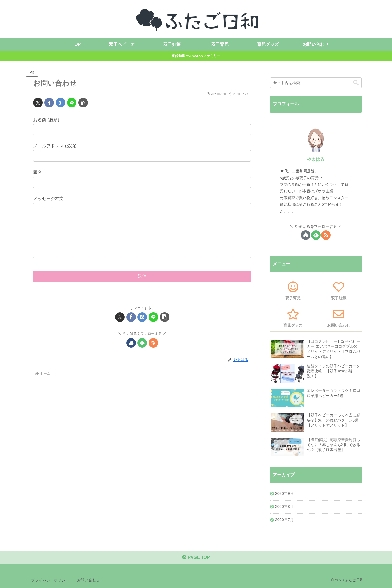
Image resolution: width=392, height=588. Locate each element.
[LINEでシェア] (72, 103)
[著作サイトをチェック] (131, 354)
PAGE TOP (196, 557)
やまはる (316, 159)
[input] (316, 83)
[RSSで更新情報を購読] (153, 354)
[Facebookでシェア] (49, 103)
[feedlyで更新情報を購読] (142, 354)
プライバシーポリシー (50, 580)
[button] (83, 103)
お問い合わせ (88, 580)
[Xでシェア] (38, 103)
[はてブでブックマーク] (61, 103)
